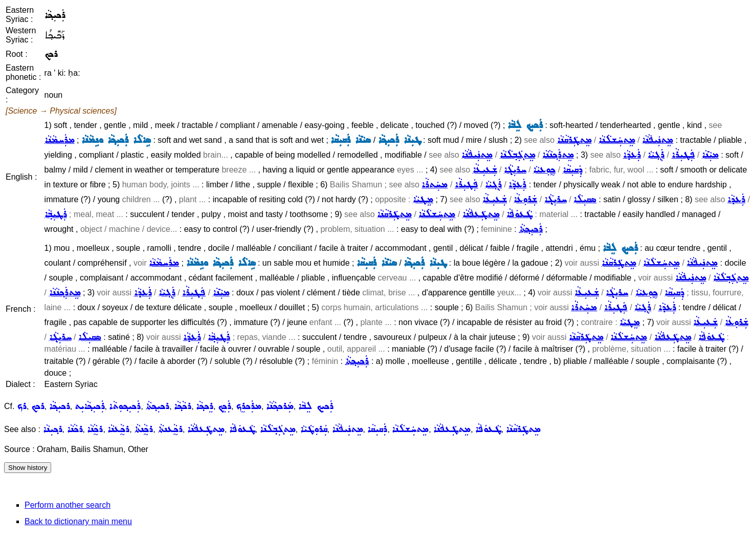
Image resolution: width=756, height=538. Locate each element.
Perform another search (68, 505)
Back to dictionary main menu (78, 521)
